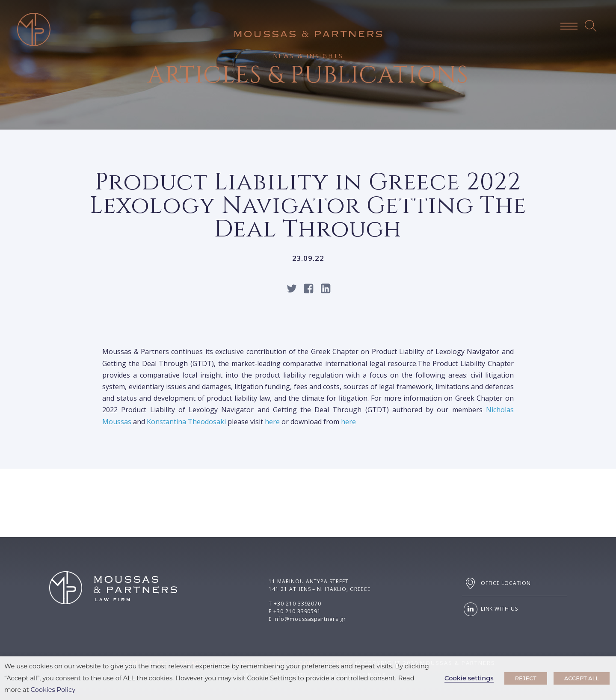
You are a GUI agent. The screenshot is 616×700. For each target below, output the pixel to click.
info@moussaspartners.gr (310, 619)
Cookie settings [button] (469, 678)
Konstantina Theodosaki (186, 422)
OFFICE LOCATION (496, 583)
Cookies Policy (53, 690)
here (272, 422)
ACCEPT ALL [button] (582, 678)
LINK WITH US (490, 609)
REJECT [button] (526, 678)
